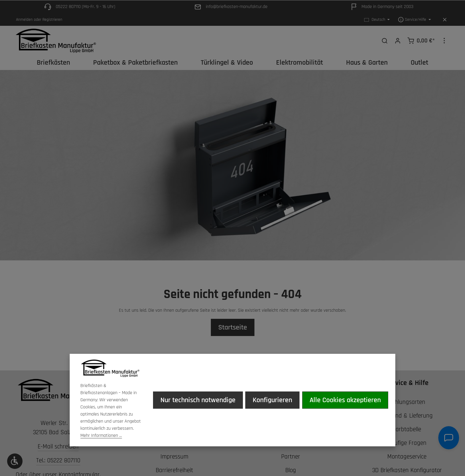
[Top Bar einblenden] (444, 41)
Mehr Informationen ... (101, 436)
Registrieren (52, 20)
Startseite (233, 327)
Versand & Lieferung (407, 416)
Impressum (174, 457)
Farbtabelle (407, 429)
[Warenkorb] (421, 41)
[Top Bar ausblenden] (445, 20)
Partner (291, 457)
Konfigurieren (273, 400)
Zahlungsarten (407, 402)
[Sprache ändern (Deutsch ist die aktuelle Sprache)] (377, 20)
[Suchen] (385, 41)
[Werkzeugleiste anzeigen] (15, 461)
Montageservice (407, 457)
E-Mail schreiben (58, 446)
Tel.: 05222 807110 (58, 461)
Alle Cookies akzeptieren (345, 400)
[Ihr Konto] (398, 41)
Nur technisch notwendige (198, 400)
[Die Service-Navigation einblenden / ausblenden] (414, 20)
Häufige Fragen (407, 443)
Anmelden (24, 20)
